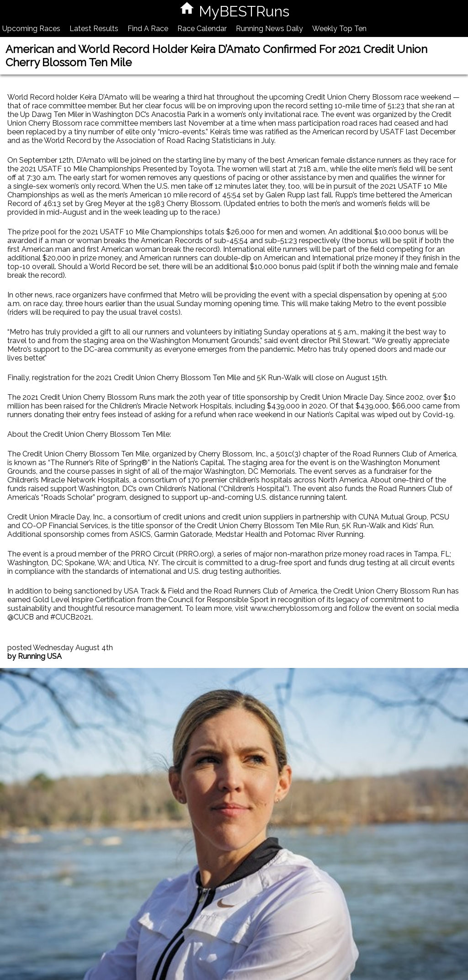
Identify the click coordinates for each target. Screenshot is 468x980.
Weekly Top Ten (339, 29)
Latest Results (94, 29)
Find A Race (148, 29)
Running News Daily (269, 29)
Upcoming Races (31, 29)
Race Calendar (202, 29)
